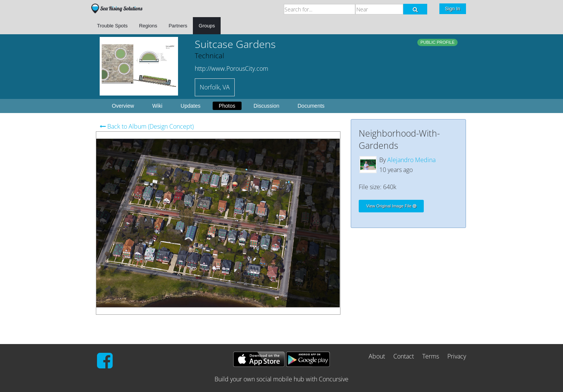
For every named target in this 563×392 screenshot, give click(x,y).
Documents (311, 106)
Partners (178, 26)
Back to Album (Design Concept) (147, 126)
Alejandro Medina (411, 160)
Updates (191, 106)
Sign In (453, 9)
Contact (404, 356)
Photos (227, 106)
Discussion (267, 106)
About (377, 356)
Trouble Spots (112, 26)
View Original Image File (391, 206)
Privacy (457, 356)
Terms (431, 356)
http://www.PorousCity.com (231, 69)
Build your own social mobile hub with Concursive (281, 379)
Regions (148, 26)
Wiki (157, 106)
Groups (207, 26)
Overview (123, 106)
